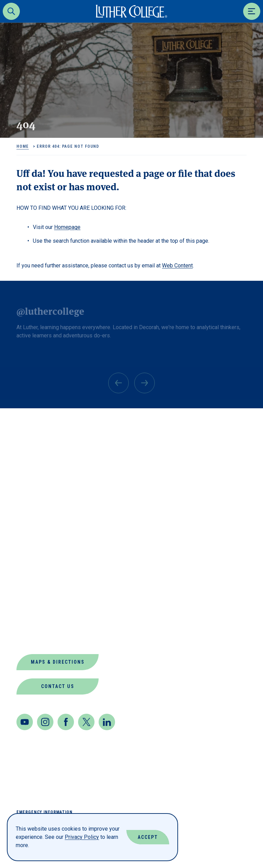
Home (23, 146)
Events (28, 557)
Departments (38, 524)
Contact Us (58, 686)
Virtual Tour (38, 639)
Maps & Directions (58, 662)
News (24, 589)
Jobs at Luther (41, 573)
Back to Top (225, 423)
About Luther (39, 491)
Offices (29, 606)
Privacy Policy (82, 837)
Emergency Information (45, 812)
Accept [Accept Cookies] (148, 837)
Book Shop (33, 507)
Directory (33, 540)
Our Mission (36, 622)
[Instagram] (45, 722)
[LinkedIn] (107, 722)
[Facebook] (66, 722)
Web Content (177, 266)
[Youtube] (25, 722)
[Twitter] (86, 722)
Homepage (67, 227)
